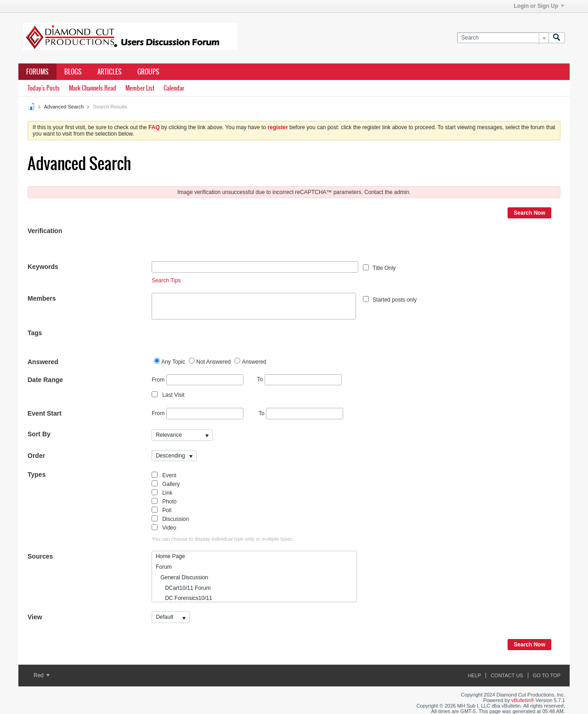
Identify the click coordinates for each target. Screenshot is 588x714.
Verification (45, 231)
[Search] (503, 38)
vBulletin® (523, 700)
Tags (35, 333)
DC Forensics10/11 (184, 598)
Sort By (39, 434)
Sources (40, 556)
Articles (110, 72)
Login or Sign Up (539, 6)
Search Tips (166, 280)
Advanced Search (64, 107)
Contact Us (507, 675)
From (197, 380)
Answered (43, 362)
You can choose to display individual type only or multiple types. (223, 539)
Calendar (174, 88)
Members (42, 298)
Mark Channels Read (93, 88)
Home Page (170, 556)
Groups (148, 72)
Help (474, 675)
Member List (140, 88)
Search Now (529, 213)
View (35, 617)
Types (37, 474)
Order (36, 456)
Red (42, 675)
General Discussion (182, 577)
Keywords (43, 267)
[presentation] (221, 243)
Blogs (73, 72)
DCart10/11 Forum (183, 588)
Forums (37, 72)
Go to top (547, 675)
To (300, 379)
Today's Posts (44, 88)
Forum (164, 567)
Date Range (45, 380)
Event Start (45, 413)
